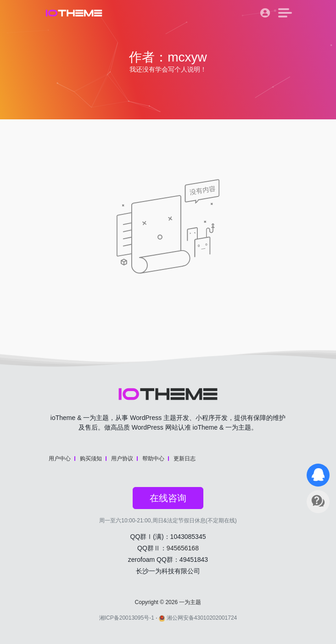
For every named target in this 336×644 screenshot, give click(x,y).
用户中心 (60, 459)
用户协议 (122, 459)
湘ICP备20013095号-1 (127, 618)
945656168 (183, 548)
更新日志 (185, 459)
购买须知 (91, 459)
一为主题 (190, 602)
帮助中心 (153, 459)
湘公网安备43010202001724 (198, 618)
